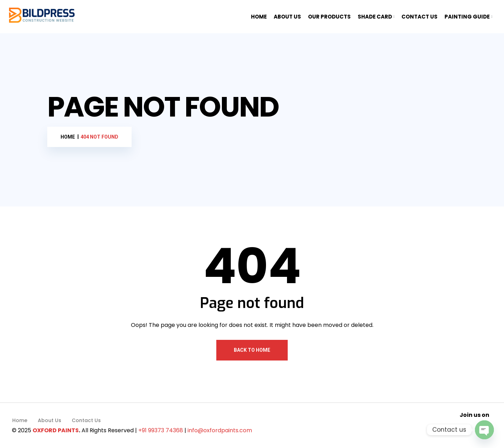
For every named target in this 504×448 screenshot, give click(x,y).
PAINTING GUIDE (467, 17)
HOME (259, 17)
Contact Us (86, 420)
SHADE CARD (375, 17)
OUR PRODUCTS (329, 17)
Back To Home (252, 350)
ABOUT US (287, 17)
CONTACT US (419, 17)
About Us (50, 420)
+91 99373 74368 (161, 430)
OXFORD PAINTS (56, 430)
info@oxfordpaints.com (220, 430)
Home (20, 420)
